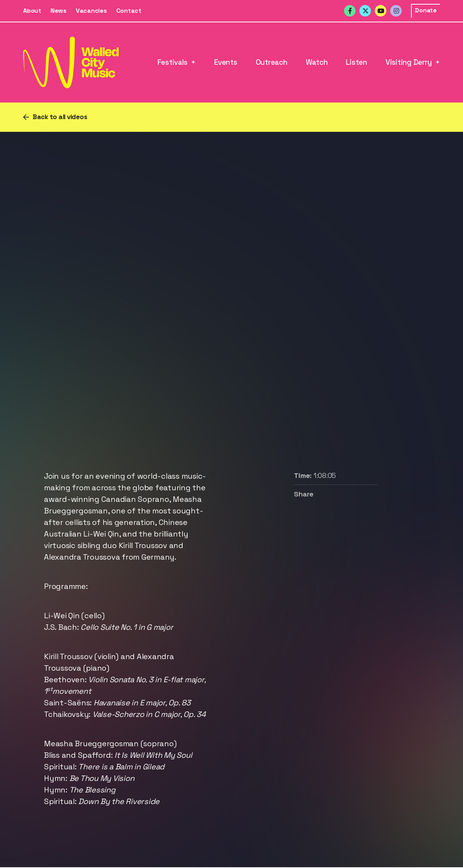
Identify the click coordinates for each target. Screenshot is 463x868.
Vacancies (91, 11)
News (59, 11)
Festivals (173, 62)
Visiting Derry (409, 62)
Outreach (272, 62)
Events (226, 62)
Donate (426, 10)
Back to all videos (60, 117)
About (32, 11)
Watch (317, 62)
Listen (356, 62)
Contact (129, 11)
